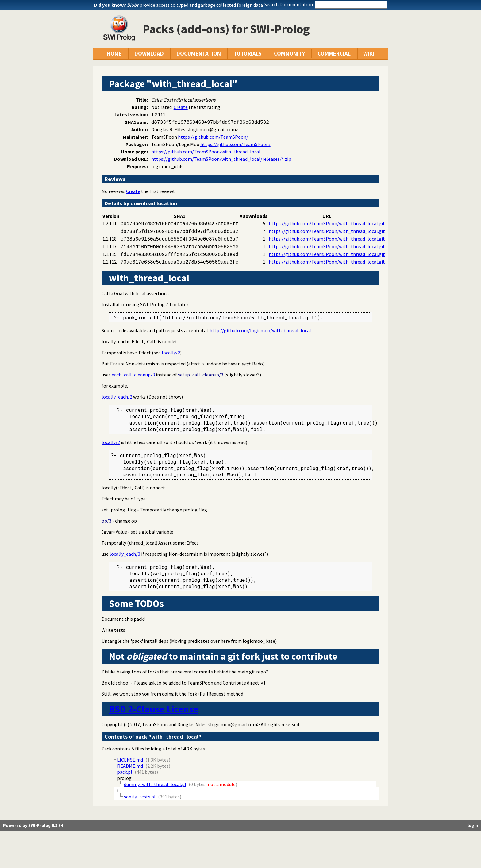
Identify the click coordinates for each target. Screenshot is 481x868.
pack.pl (125, 772)
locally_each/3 (125, 554)
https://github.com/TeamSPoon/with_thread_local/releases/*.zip (221, 159)
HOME (114, 54)
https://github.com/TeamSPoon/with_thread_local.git (327, 223)
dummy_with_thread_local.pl (155, 784)
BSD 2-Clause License (154, 709)
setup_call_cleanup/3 (201, 375)
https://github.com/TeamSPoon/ (213, 137)
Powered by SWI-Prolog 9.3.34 (33, 825)
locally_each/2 (117, 397)
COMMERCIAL (334, 54)
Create (181, 107)
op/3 (106, 521)
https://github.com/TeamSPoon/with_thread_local (206, 152)
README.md (130, 766)
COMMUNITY (289, 54)
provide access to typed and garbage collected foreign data (195, 5)
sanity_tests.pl (140, 797)
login (473, 825)
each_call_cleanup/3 (133, 375)
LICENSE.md (130, 760)
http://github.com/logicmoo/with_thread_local (260, 330)
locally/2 (171, 353)
